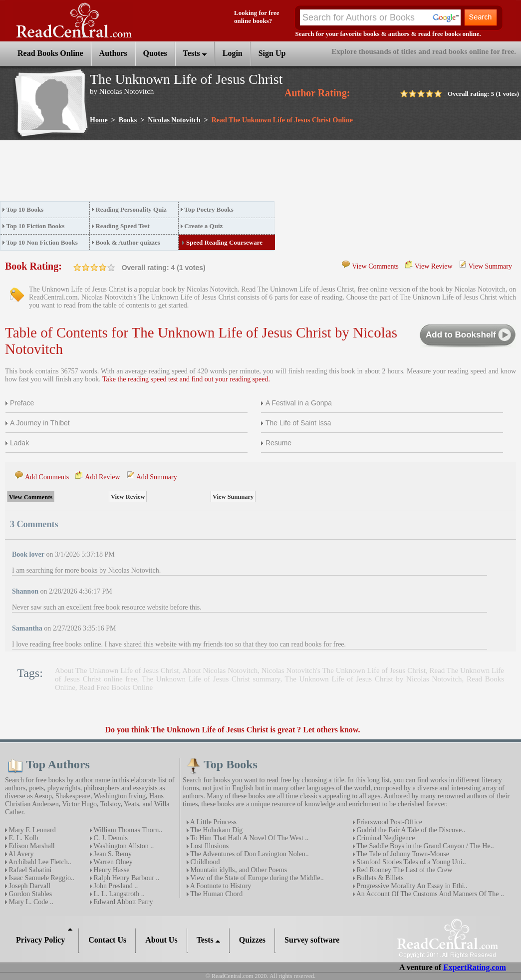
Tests (195, 53)
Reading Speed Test (122, 226)
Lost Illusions (209, 846)
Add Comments (47, 477)
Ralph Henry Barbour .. (126, 878)
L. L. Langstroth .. (118, 894)
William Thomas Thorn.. (127, 830)
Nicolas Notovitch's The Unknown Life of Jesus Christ (344, 670)
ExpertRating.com (475, 967)
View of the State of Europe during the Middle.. (256, 878)
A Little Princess (213, 822)
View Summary (490, 266)
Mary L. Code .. (30, 902)
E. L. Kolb (23, 838)
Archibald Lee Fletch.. (39, 862)
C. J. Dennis (110, 838)
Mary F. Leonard (31, 830)
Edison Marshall (31, 846)
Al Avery (20, 854)
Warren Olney (112, 862)
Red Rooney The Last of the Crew (403, 870)
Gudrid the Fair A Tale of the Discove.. (410, 830)
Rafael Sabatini (29, 870)
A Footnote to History (220, 886)
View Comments (375, 266)
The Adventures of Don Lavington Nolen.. (249, 854)
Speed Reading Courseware (224, 242)
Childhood (204, 862)
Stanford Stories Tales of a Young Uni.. (410, 862)
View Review (434, 266)
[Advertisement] (182, 174)
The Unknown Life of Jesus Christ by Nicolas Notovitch (374, 679)
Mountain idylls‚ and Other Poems (238, 870)
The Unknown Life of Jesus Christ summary (211, 679)
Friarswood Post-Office (389, 822)
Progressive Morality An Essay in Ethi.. (411, 886)
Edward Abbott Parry (122, 902)
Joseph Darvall (29, 886)
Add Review (102, 477)
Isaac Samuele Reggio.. (41, 878)
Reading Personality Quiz (131, 209)
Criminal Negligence (385, 838)
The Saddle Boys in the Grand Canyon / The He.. (424, 846)
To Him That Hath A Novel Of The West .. (249, 838)
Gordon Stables (29, 894)
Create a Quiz (203, 226)
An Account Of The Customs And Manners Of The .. (429, 894)
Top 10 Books (25, 209)
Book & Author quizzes (128, 242)
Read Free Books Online (116, 687)
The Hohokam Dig (216, 830)
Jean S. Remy (112, 854)
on (77, 267)
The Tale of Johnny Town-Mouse (402, 854)
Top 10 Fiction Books (36, 226)
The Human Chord (216, 894)
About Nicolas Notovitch (220, 670)
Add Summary (157, 477)
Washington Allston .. (123, 846)
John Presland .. (115, 886)
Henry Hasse (111, 870)
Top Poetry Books (209, 209)
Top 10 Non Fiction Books (42, 242)
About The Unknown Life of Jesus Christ (117, 670)
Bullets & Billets (379, 878)
